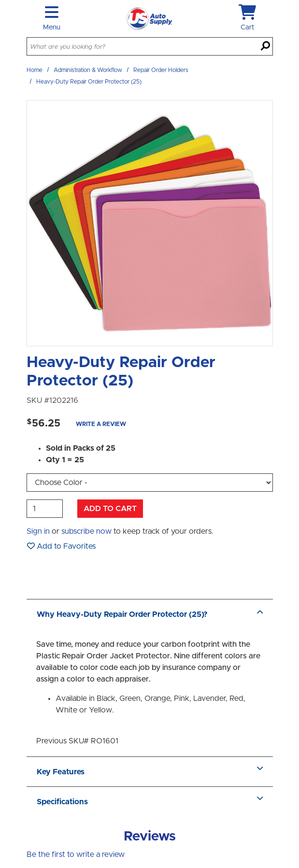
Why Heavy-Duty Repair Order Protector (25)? (150, 614)
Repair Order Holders (161, 70)
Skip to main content (0, 0)
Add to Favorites (61, 546)
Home (35, 70)
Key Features (150, 772)
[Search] (265, 47)
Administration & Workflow (88, 70)
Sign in (38, 531)
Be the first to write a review (76, 854)
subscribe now (86, 531)
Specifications (150, 802)
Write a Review (101, 424)
